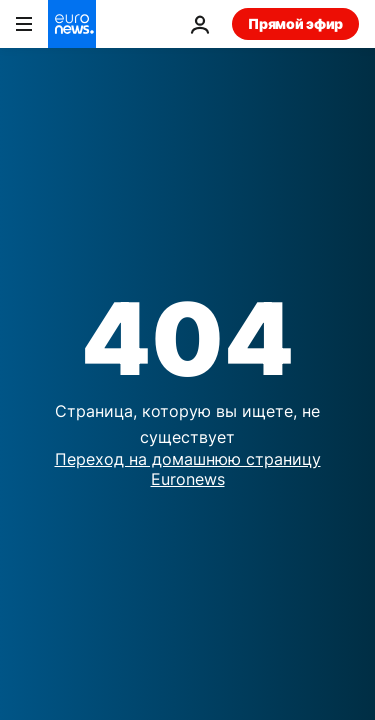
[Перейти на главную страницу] (72, 24)
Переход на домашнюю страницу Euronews (188, 468)
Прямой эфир (295, 23)
